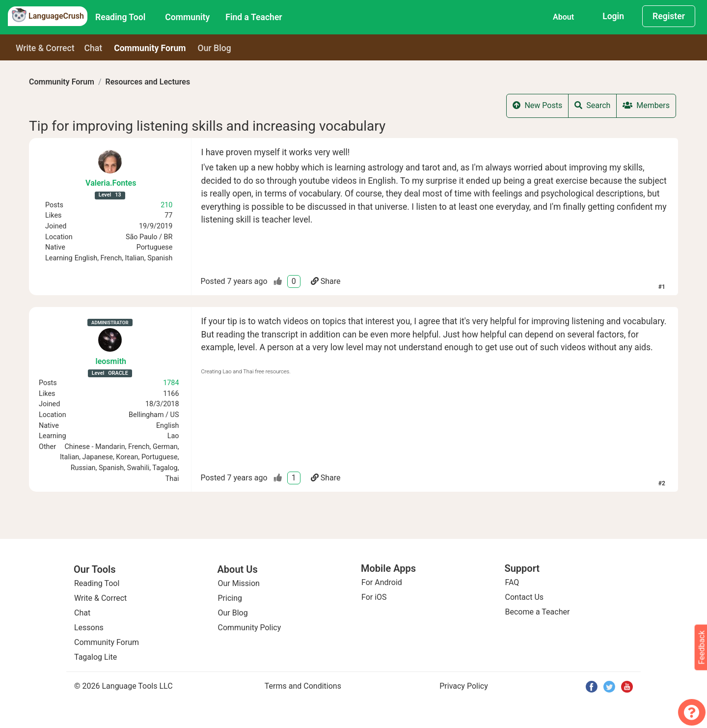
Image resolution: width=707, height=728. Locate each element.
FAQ (512, 582)
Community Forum (62, 82)
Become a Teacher (538, 612)
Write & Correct (45, 48)
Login (613, 16)
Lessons (89, 628)
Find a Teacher (254, 17)
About (563, 17)
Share (326, 281)
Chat (94, 48)
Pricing (230, 598)
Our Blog (233, 613)
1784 (171, 383)
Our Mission (239, 583)
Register (669, 16)
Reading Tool (120, 17)
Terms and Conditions (303, 686)
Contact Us (525, 597)
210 (166, 205)
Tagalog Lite (95, 657)
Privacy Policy (464, 686)
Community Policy (250, 628)
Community (187, 17)
